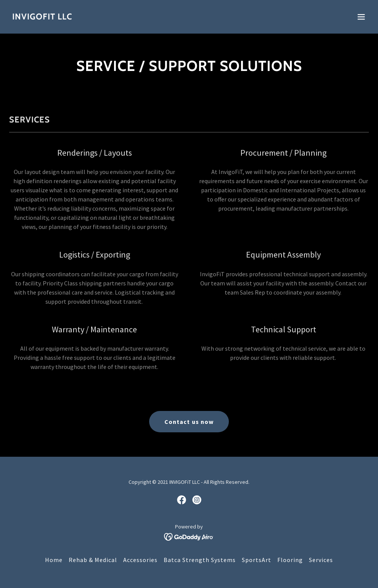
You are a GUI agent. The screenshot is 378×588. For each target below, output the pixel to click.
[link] (42, 17)
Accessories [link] (140, 560)
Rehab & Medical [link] (93, 560)
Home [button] (54, 560)
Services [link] (321, 560)
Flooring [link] (290, 560)
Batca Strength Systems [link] (200, 560)
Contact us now (189, 422)
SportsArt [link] (257, 560)
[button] (361, 17)
